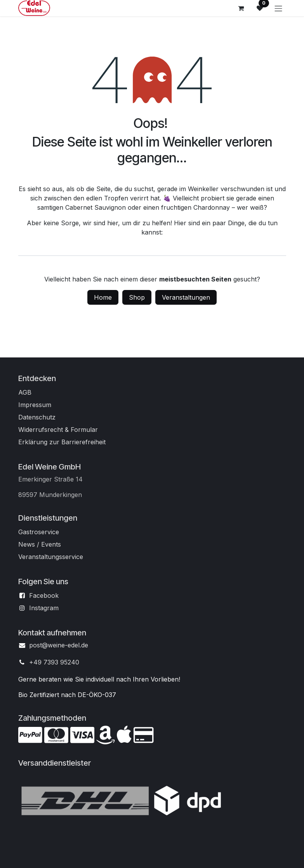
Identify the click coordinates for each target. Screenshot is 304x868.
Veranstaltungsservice (51, 557)
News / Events (40, 544)
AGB (25, 392)
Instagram (44, 608)
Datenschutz (37, 417)
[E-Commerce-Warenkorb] (241, 8)
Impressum (35, 405)
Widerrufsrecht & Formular (58, 430)
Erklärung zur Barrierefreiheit (62, 442)
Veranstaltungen (186, 297)
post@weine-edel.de (59, 645)
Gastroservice (39, 532)
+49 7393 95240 (54, 662)
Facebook (44, 595)
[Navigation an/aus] (278, 8)
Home (103, 297)
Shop (137, 297)
